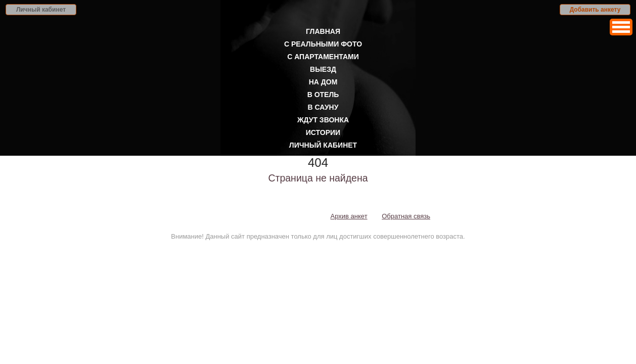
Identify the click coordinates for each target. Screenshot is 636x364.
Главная (323, 31)
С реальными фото (323, 44)
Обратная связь (406, 216)
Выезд (323, 69)
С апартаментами (323, 57)
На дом (323, 82)
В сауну (323, 107)
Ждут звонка (323, 120)
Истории (323, 132)
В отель (323, 95)
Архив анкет (349, 216)
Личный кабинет (41, 10)
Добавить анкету (595, 10)
